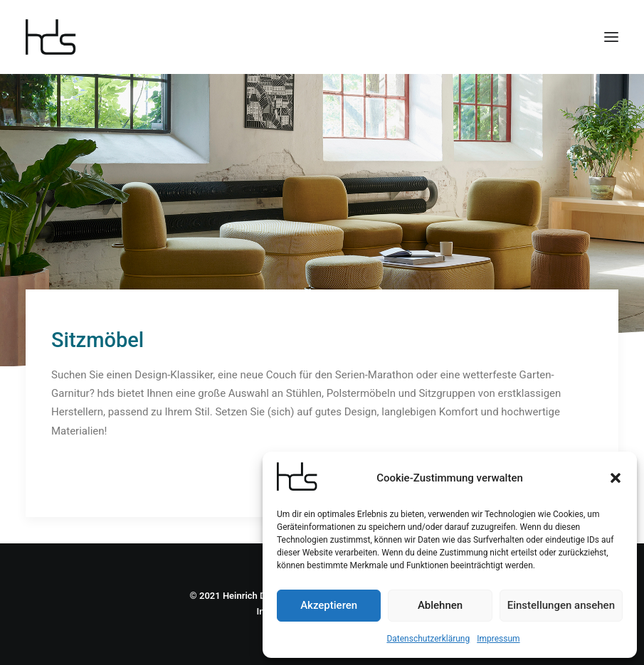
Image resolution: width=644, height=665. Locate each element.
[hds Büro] (57, 37)
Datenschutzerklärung (428, 639)
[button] (616, 478)
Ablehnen (440, 605)
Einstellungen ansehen (561, 605)
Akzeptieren (329, 605)
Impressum (498, 639)
